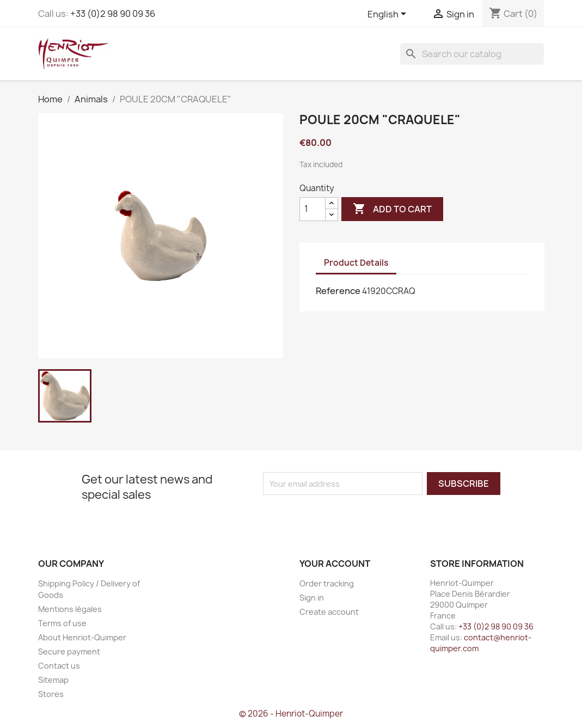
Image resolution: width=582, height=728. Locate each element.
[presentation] (354, 516)
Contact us (59, 666)
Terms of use (62, 623)
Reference (338, 291)
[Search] (472, 54)
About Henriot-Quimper (82, 637)
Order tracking (327, 583)
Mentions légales (70, 609)
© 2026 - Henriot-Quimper (291, 714)
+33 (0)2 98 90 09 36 (113, 14)
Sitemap (53, 680)
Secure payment (69, 651)
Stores (51, 694)
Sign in (312, 598)
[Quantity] (313, 209)
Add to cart (392, 209)
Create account (329, 612)
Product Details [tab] (356, 263)
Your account (335, 564)
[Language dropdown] (389, 15)
